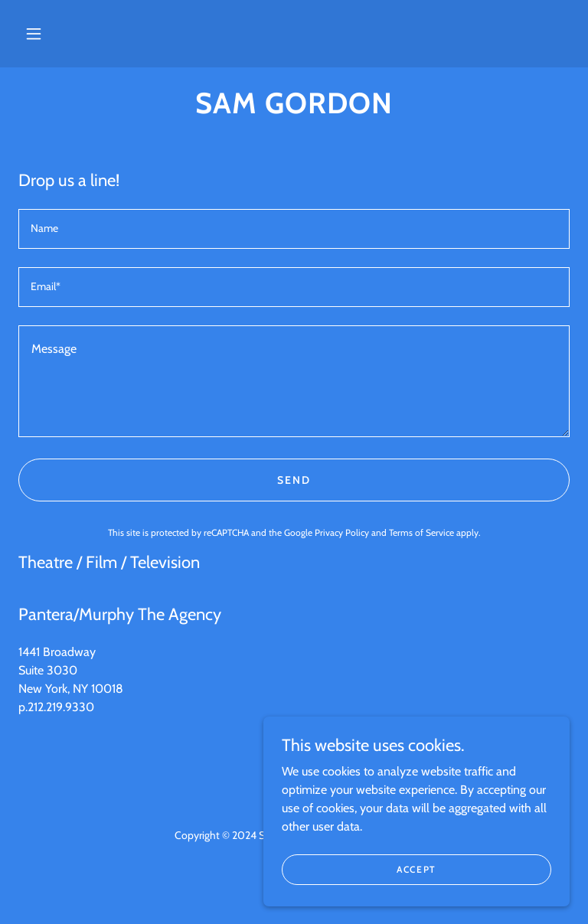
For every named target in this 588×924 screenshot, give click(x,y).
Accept (416, 869)
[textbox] (294, 229)
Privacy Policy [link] (342, 532)
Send (294, 480)
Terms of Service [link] (421, 532)
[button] (34, 34)
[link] (294, 109)
